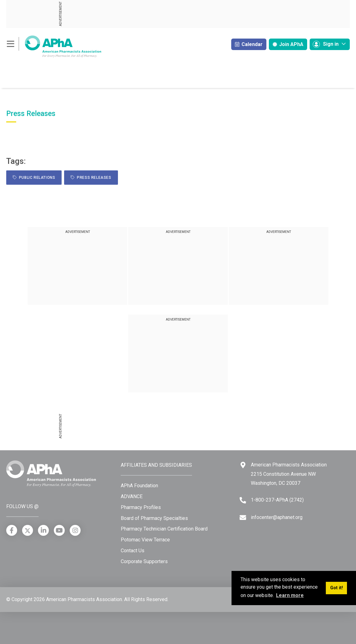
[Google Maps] (243, 465)
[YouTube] (59, 530)
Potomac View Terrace (145, 540)
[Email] (243, 518)
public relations (34, 178)
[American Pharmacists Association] (54, 46)
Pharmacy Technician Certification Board (164, 529)
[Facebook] (12, 530)
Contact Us (133, 551)
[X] (28, 530)
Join (288, 44)
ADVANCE (132, 496)
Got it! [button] (337, 588)
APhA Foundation (139, 486)
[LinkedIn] (43, 530)
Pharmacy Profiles (141, 507)
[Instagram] (75, 530)
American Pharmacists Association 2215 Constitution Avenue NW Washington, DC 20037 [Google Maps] (289, 474)
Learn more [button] (290, 595)
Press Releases (91, 178)
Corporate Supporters (144, 561)
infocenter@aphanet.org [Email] (277, 517)
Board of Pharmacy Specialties (154, 518)
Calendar (249, 44)
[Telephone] (243, 500)
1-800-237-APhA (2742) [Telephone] (277, 500)
